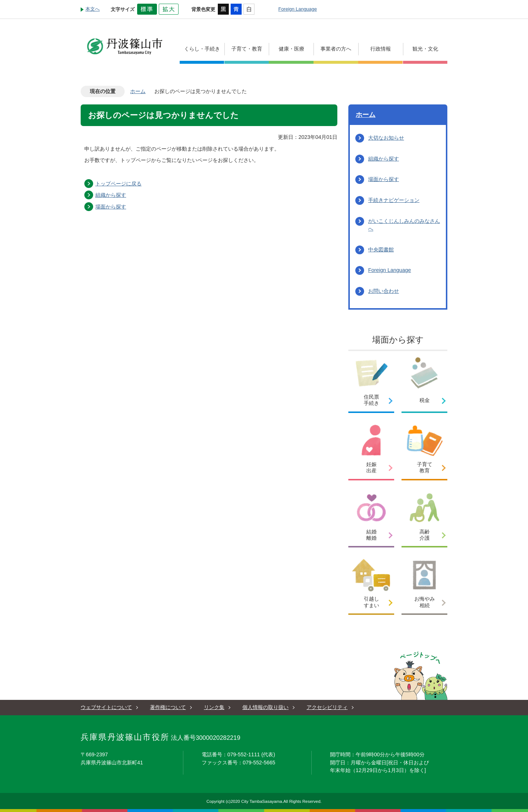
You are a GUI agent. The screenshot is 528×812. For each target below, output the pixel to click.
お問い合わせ (384, 291)
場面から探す (111, 207)
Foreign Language (298, 9)
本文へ (93, 9)
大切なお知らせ (386, 138)
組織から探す (111, 195)
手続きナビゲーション (394, 200)
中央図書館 (381, 250)
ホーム (138, 91)
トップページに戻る (118, 184)
